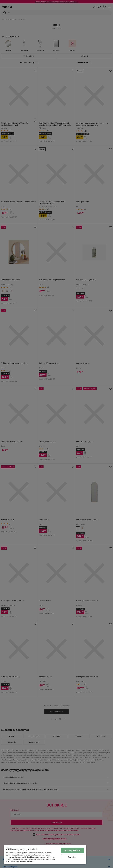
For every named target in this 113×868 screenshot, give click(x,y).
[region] (45, 855)
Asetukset (72, 857)
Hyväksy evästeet (73, 850)
